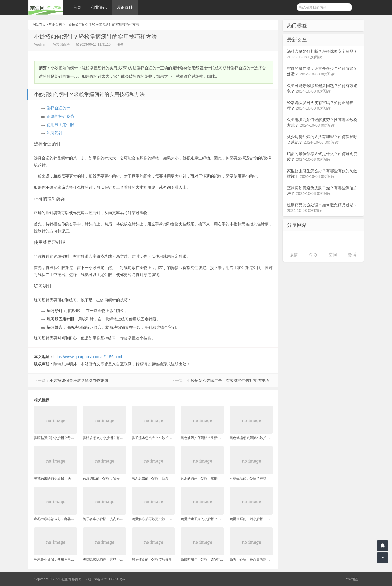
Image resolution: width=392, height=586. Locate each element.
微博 (352, 255)
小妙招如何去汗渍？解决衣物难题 (79, 381)
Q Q (313, 255)
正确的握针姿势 (60, 116)
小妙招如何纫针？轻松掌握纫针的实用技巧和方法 (102, 25)
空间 (333, 255)
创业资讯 (99, 7)
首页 (77, 7)
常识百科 (125, 7)
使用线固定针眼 (60, 125)
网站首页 (39, 25)
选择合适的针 (58, 108)
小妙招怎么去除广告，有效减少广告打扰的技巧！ (230, 381)
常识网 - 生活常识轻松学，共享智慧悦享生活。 (45, 7)
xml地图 (352, 579)
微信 (294, 255)
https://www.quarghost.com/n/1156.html (88, 357)
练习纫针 (55, 133)
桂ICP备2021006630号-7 (107, 579)
